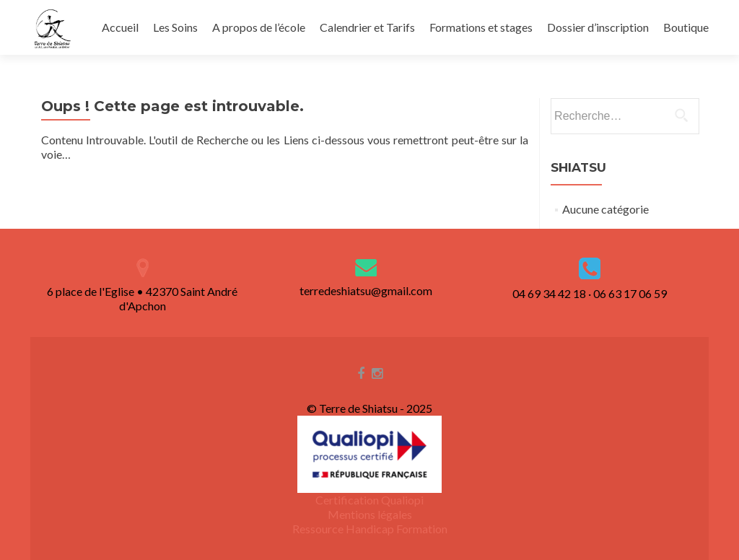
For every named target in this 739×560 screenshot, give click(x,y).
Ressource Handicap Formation (370, 529)
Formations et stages (481, 27)
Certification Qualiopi (369, 500)
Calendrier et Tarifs (367, 27)
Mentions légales (370, 514)
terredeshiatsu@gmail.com (366, 290)
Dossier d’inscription (598, 27)
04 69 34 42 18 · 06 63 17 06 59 (590, 293)
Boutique (686, 27)
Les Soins (175, 27)
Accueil (120, 27)
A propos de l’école (259, 27)
